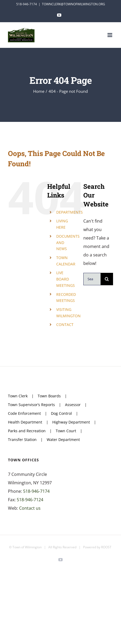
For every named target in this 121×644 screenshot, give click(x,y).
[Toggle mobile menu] (110, 35)
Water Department (63, 440)
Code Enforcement (24, 413)
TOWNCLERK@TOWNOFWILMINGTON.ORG (74, 4)
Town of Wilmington (27, 547)
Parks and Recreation (27, 431)
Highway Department (71, 422)
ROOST (106, 547)
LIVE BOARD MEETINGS (66, 279)
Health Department (25, 422)
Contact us (30, 508)
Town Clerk (18, 396)
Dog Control (61, 413)
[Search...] (92, 279)
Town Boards (49, 396)
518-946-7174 (36, 491)
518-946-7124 (30, 500)
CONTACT (65, 325)
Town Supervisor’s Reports (31, 405)
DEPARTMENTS (70, 212)
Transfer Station (22, 440)
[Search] (107, 279)
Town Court (66, 431)
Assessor (73, 405)
